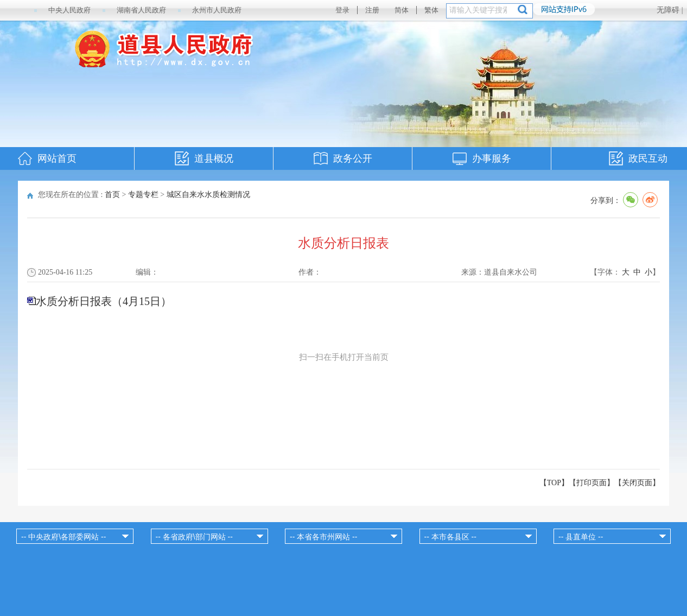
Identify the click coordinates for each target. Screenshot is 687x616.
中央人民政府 (69, 10)
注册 (372, 10)
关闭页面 (637, 483)
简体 (402, 10)
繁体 (431, 10)
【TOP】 (554, 483)
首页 (112, 195)
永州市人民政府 (217, 10)
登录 (342, 10)
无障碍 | (670, 10)
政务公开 (353, 158)
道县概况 (214, 158)
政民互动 (648, 158)
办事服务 (492, 158)
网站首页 (57, 158)
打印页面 (591, 483)
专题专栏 (143, 195)
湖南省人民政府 (141, 10)
